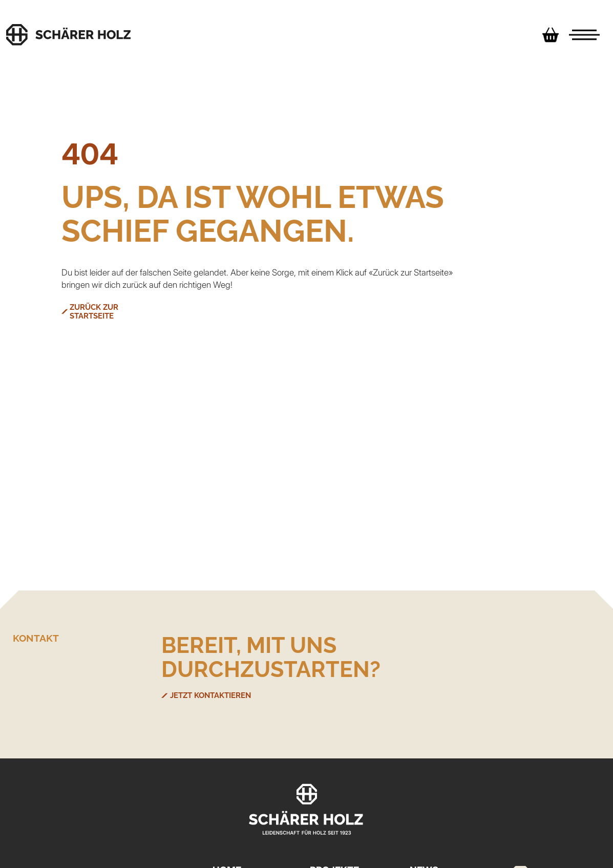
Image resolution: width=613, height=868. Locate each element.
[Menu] (584, 35)
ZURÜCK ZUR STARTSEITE (120, 307)
